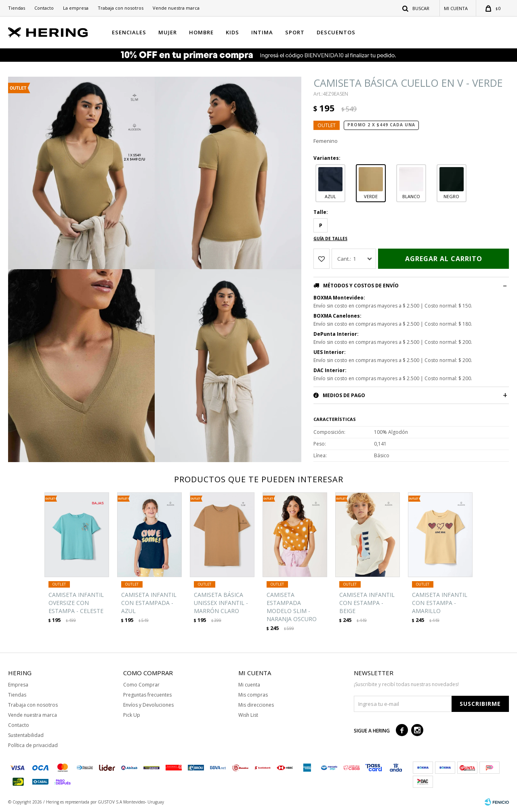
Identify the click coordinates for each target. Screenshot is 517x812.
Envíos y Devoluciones (148, 705)
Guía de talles (330, 239)
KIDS (232, 32)
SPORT (295, 32)
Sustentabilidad (26, 735)
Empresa (18, 685)
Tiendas (17, 8)
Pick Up (132, 715)
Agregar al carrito (444, 259)
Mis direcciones (256, 705)
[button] (416, 8)
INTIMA (262, 32)
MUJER (168, 32)
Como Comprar (141, 685)
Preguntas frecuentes (147, 695)
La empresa (76, 8)
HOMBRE (201, 32)
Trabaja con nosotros (121, 8)
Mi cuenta (249, 685)
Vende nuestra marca (176, 8)
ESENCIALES (129, 32)
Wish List (248, 715)
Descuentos (336, 32)
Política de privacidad (33, 745)
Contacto (44, 8)
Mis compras (253, 695)
